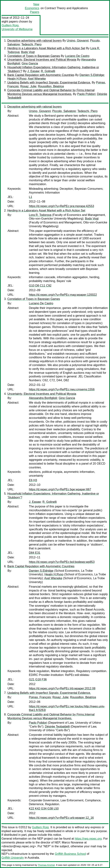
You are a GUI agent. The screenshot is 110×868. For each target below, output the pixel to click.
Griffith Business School (70, 854)
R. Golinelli (48, 71)
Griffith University (13, 858)
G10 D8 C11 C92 (40, 286)
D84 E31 (35, 553)
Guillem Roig (10, 25)
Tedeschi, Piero (31, 44)
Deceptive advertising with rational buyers (34, 41)
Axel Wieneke (37, 79)
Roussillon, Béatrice (51, 86)
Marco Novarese (73, 842)
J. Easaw (33, 71)
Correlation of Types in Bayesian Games (34, 56)
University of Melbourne (17, 29)
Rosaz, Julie (28, 86)
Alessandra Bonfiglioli (43, 398)
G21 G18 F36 (38, 679)
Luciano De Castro (77, 56)
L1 (31, 197)
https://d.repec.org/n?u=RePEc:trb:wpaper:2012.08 (62, 688)
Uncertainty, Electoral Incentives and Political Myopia (42, 60)
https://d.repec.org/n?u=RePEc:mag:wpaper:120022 (63, 295)
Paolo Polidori (86, 94)
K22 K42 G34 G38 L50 (44, 809)
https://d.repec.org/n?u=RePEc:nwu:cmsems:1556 (62, 389)
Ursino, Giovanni (78, 41)
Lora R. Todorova (40, 215)
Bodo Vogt (28, 52)
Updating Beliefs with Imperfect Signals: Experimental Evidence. (49, 82)
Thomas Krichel (46, 865)
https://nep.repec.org (88, 839)
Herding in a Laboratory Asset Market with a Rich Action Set (46, 48)
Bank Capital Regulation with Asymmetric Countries (41, 75)
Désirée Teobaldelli (57, 727)
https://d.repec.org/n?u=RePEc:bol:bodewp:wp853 (62, 562)
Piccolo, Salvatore (64, 111)
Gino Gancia (30, 63)
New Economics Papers (32, 8)
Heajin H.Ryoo (17, 79)
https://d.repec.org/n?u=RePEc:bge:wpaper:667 (60, 489)
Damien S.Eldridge (92, 75)
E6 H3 (33, 480)
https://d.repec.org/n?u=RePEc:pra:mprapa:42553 (61, 206)
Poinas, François (40, 697)
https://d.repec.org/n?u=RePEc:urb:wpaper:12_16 (61, 818)
